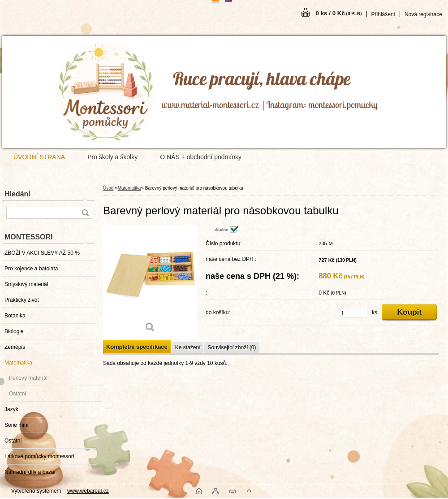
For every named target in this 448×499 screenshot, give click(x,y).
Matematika (18, 363)
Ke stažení (188, 347)
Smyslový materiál (26, 284)
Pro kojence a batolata (31, 269)
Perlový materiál (28, 378)
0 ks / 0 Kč (339, 13)
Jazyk (11, 409)
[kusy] (353, 313)
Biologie (14, 331)
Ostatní (18, 394)
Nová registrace (423, 14)
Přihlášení (383, 14)
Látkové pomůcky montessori (39, 456)
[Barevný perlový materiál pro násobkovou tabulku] (150, 282)
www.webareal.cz (88, 491)
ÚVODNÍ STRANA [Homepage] (39, 157)
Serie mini (16, 425)
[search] (85, 213)
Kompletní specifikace (137, 347)
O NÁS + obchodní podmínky (201, 157)
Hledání (17, 194)
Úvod (108, 188)
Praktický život (22, 300)
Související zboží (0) (232, 347)
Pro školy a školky (112, 157)
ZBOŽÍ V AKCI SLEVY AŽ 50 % (42, 253)
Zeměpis (15, 347)
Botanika (15, 316)
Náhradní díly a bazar (30, 472)
